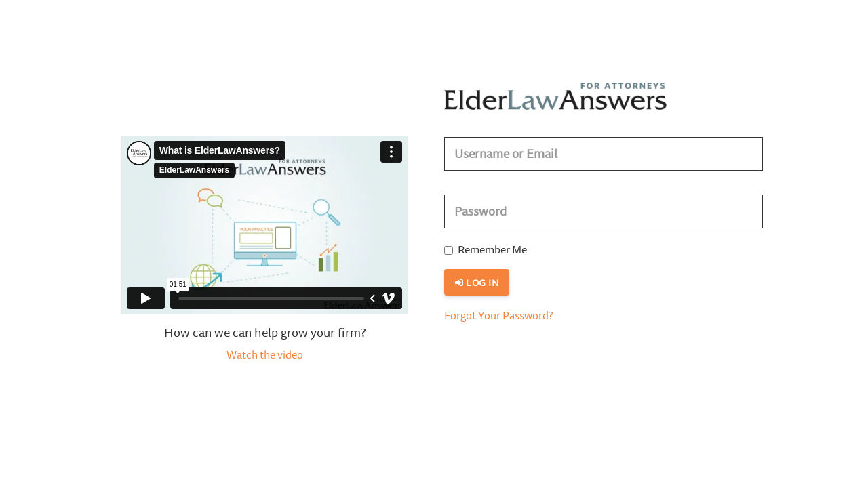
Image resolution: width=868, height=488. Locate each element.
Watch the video (265, 356)
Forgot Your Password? (499, 317)
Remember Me (486, 251)
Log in (477, 283)
